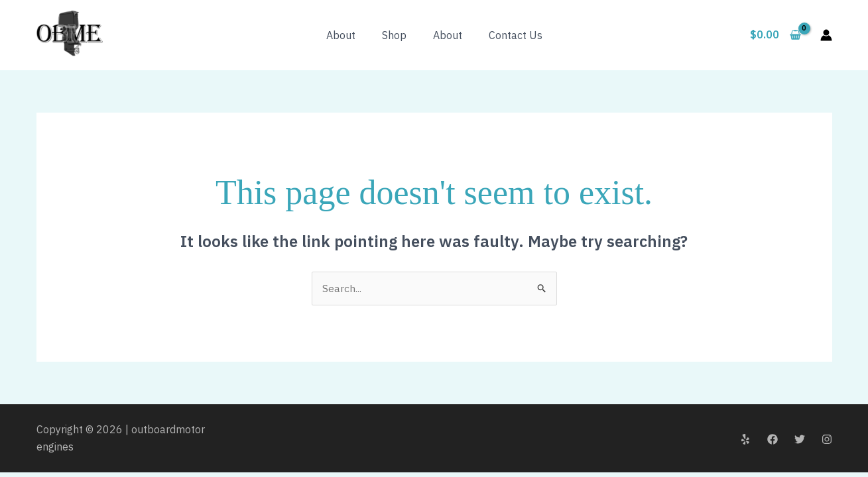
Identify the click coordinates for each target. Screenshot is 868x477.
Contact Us (516, 35)
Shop (394, 35)
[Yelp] (745, 439)
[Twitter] (800, 439)
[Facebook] (773, 439)
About (341, 35)
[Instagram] (827, 439)
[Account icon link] (826, 35)
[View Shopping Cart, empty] (776, 35)
